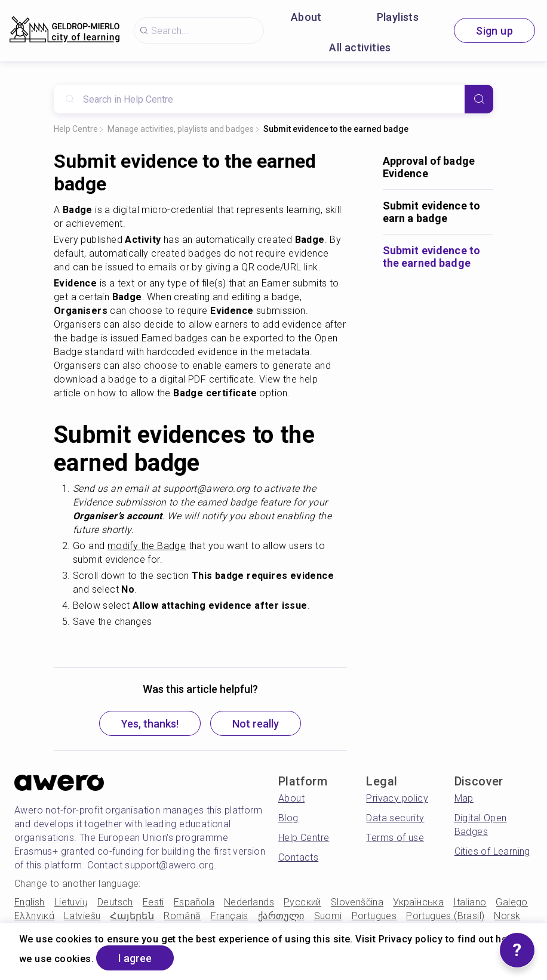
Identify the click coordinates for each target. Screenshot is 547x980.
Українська (418, 902)
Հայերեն (132, 916)
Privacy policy (397, 798)
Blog (288, 818)
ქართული (281, 916)
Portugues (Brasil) (445, 916)
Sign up (494, 31)
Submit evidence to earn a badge (432, 212)
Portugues (374, 916)
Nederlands (249, 902)
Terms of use (395, 838)
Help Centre (76, 129)
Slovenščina (357, 902)
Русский (302, 902)
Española (194, 902)
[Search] (479, 99)
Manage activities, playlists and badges (181, 129)
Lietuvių (71, 902)
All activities (360, 47)
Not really (256, 724)
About (306, 17)
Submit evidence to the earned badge (336, 129)
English (30, 902)
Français (230, 916)
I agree (135, 958)
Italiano (470, 902)
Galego (511, 902)
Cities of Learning (492, 851)
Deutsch (115, 902)
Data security (395, 818)
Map (464, 798)
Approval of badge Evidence (429, 167)
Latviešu (82, 916)
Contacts (298, 857)
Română (182, 916)
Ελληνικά (34, 916)
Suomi (328, 916)
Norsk (507, 916)
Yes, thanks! (150, 724)
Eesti (153, 902)
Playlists (398, 17)
